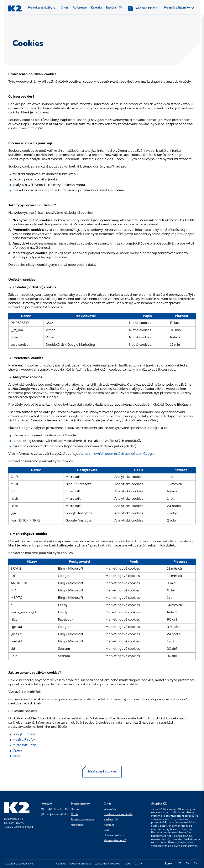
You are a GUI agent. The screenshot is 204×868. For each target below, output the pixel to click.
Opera (17, 751)
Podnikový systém (82, 820)
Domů (75, 809)
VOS (127, 864)
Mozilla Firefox (24, 740)
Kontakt (97, 8)
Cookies (61, 864)
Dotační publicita (81, 864)
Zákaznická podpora (108, 864)
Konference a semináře (118, 814)
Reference (80, 8)
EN (188, 864)
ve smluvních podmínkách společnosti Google (119, 454)
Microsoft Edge (25, 745)
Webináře (110, 809)
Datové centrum (114, 835)
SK (196, 864)
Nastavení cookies (103, 772)
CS (180, 864)
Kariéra (114, 8)
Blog (107, 830)
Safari (17, 756)
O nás (65, 8)
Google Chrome (25, 734)
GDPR (138, 864)
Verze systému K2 (115, 840)
